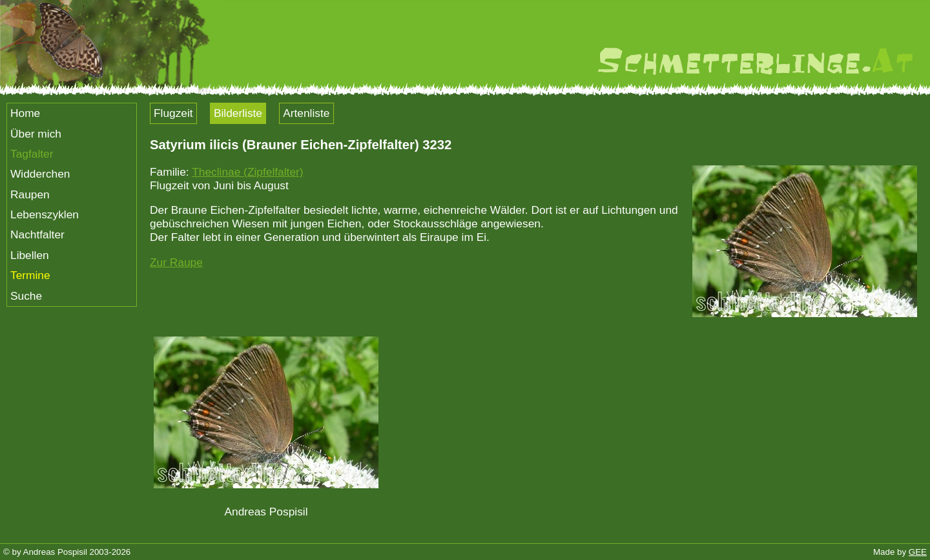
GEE (918, 552)
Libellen (30, 255)
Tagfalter (32, 154)
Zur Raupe (176, 262)
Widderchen (40, 174)
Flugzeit (173, 113)
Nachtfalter (37, 234)
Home (25, 113)
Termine (30, 275)
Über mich (36, 134)
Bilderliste (238, 113)
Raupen (30, 194)
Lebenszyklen (45, 214)
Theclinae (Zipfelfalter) (247, 172)
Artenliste (306, 113)
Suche (26, 296)
